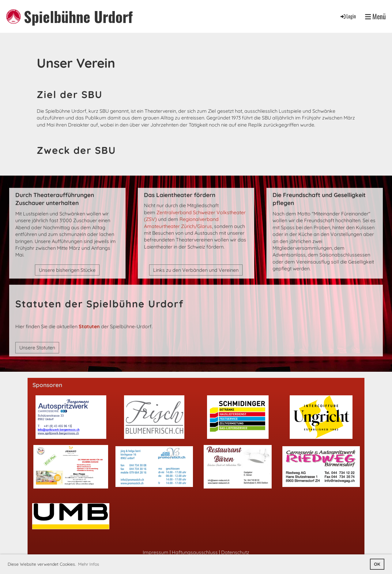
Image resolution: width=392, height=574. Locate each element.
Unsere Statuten (37, 348)
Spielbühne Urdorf (78, 16)
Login (348, 16)
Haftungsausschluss (195, 552)
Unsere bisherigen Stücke (67, 270)
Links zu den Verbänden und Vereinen (196, 270)
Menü (375, 16)
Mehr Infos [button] (89, 564)
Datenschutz (235, 552)
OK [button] (377, 564)
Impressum (156, 552)
